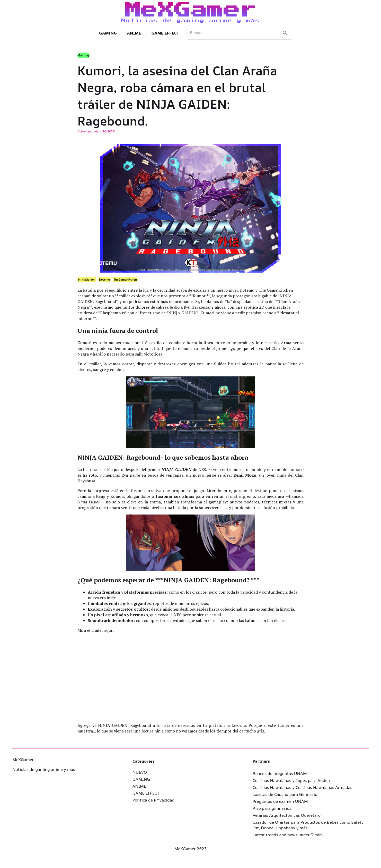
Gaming (83, 55)
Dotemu (104, 279)
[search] (235, 33)
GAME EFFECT (165, 33)
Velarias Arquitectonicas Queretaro (287, 815)
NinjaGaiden (87, 279)
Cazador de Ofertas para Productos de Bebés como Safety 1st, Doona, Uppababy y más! (308, 825)
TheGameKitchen (125, 279)
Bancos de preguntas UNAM (280, 773)
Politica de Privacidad (153, 800)
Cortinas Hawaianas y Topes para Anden (291, 780)
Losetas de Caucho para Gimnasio (285, 794)
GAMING (108, 33)
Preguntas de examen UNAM (280, 801)
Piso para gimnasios (272, 808)
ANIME (134, 33)
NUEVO (140, 772)
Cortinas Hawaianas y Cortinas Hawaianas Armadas (302, 787)
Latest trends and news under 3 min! (288, 835)
